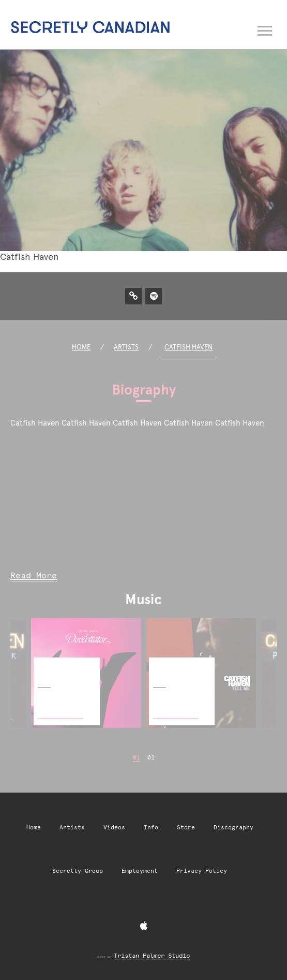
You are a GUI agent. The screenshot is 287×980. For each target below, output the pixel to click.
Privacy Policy (202, 871)
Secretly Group (78, 871)
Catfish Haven (188, 347)
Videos (114, 828)
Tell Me (164, 665)
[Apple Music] (144, 926)
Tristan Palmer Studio (152, 956)
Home (81, 347)
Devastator (55, 665)
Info (151, 828)
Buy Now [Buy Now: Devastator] (61, 707)
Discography (233, 828)
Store (186, 828)
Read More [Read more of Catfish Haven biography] (34, 575)
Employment (140, 871)
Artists (126, 347)
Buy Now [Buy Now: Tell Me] (176, 707)
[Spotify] (154, 296)
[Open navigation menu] (265, 28)
